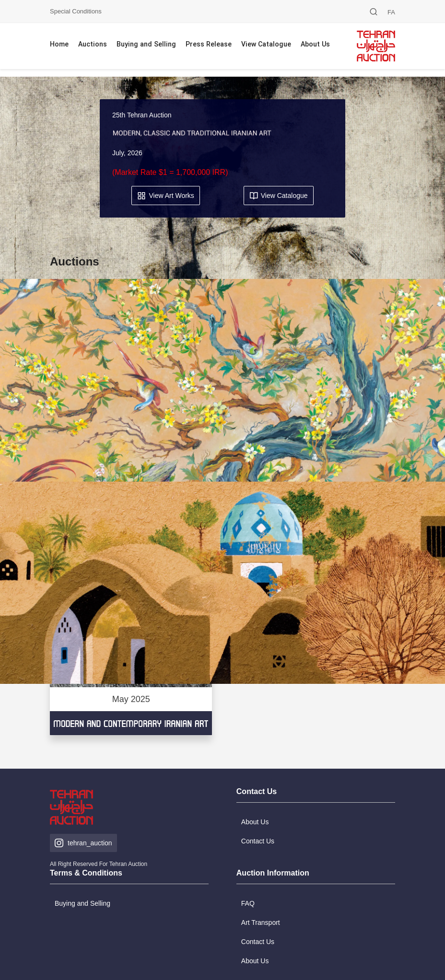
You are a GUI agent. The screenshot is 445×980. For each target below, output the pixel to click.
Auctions (93, 45)
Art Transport (261, 922)
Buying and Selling (146, 45)
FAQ (248, 903)
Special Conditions (76, 11)
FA (391, 12)
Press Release (209, 45)
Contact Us (258, 942)
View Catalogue (266, 45)
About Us (315, 45)
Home (59, 45)
